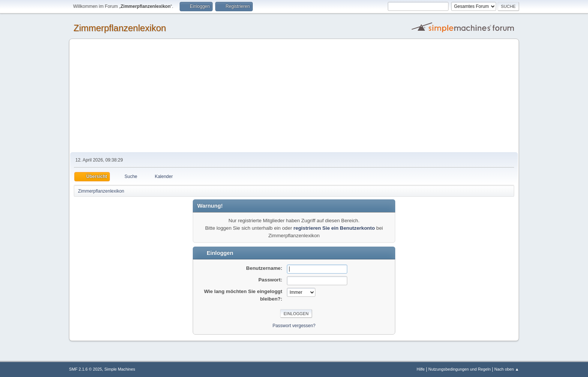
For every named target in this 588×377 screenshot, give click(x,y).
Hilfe (421, 369)
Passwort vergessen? (294, 326)
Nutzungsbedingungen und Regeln (459, 369)
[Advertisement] (294, 96)
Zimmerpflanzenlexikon (120, 28)
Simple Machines (120, 369)
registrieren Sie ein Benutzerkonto (334, 228)
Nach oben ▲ (507, 369)
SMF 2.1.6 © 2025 (85, 369)
